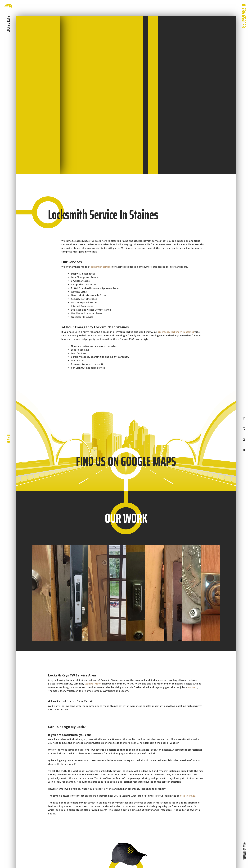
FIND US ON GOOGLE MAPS (126, 461)
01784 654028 (188, 796)
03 (244, 439)
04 (244, 450)
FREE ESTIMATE (245, 850)
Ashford (193, 687)
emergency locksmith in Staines (176, 332)
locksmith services (101, 267)
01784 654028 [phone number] (244, 16)
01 (244, 418)
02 (244, 429)
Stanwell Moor (93, 684)
